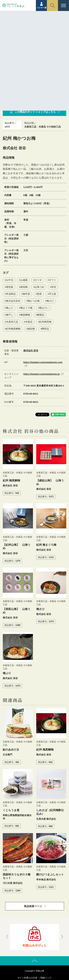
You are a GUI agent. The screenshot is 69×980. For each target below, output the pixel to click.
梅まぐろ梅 (26, 308)
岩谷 (54, 287)
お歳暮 (24, 280)
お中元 (10, 280)
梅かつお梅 (34, 301)
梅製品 (41, 315)
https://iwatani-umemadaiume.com (43, 362)
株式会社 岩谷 (31, 351)
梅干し (10, 315)
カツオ (38, 280)
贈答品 (45, 329)
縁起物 (31, 329)
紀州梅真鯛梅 (13, 329)
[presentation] (7, 937)
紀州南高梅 (45, 322)
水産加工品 (12, 322)
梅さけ (50, 301)
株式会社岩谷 (13, 301)
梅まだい (44, 308)
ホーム (18, 27)
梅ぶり (10, 308)
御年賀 (26, 294)
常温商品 (11, 294)
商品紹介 (30, 27)
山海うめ (39, 287)
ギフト (53, 280)
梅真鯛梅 (25, 315)
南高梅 (24, 287)
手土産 (53, 294)
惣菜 (39, 294)
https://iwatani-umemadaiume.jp (42, 374)
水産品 (29, 322)
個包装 (10, 287)
